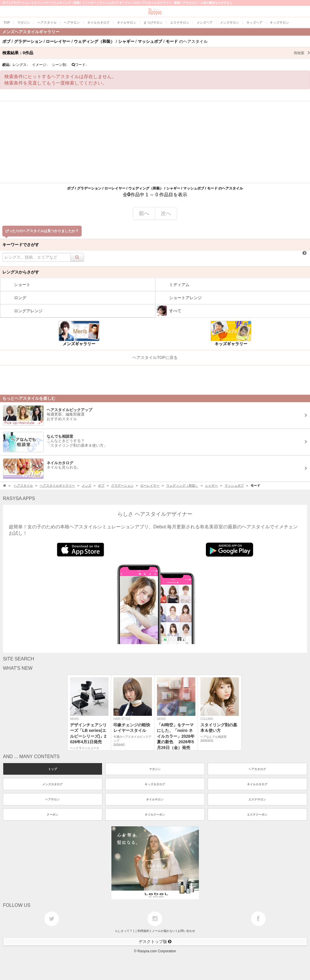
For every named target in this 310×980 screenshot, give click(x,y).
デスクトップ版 (155, 942)
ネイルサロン (155, 799)
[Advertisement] (155, 142)
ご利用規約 (142, 931)
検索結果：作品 (156, 53)
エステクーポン (257, 815)
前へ (144, 213)
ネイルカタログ (257, 784)
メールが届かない (164, 931)
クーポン (52, 815)
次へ (166, 213)
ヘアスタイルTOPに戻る (155, 357)
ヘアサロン (52, 799)
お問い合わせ (186, 931)
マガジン (155, 769)
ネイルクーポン (155, 815)
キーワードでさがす (21, 245)
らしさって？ (124, 931)
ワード (79, 65)
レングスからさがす (21, 272)
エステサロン (257, 799)
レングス (20, 65)
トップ (52, 769)
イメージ (40, 65)
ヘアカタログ (257, 769)
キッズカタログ (155, 784)
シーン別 (60, 65)
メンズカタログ (52, 784)
